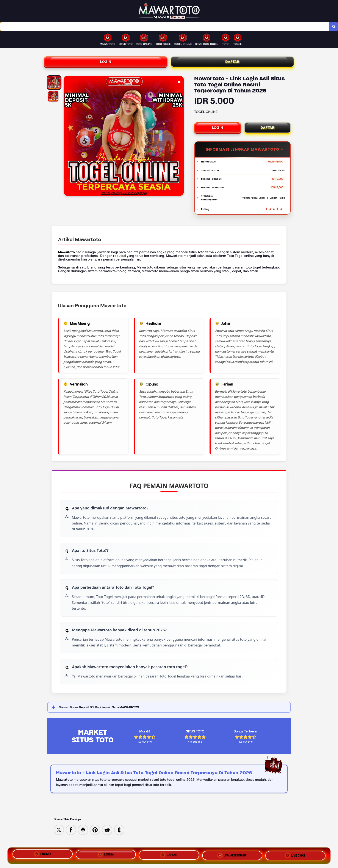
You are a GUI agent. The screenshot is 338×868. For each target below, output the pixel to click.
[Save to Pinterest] (95, 843)
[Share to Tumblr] (119, 843)
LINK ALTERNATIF (232, 855)
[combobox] (164, 27)
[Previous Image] (67, 139)
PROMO (43, 854)
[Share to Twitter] (59, 843)
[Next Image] (180, 139)
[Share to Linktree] (83, 843)
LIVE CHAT (295, 855)
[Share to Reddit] (107, 843)
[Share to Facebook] (71, 843)
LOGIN (106, 64)
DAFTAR (232, 64)
